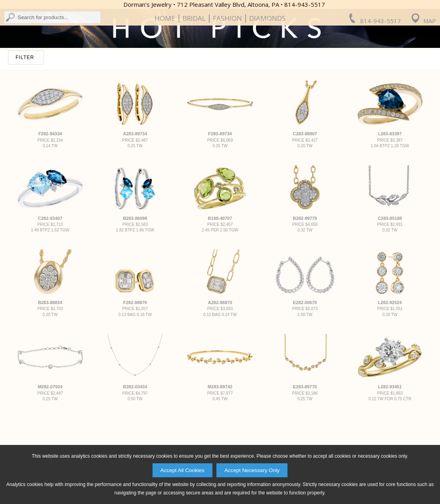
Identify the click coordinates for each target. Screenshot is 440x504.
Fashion (227, 67)
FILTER (25, 131)
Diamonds (267, 67)
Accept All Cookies (182, 470)
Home (165, 67)
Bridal (194, 67)
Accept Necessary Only (252, 470)
